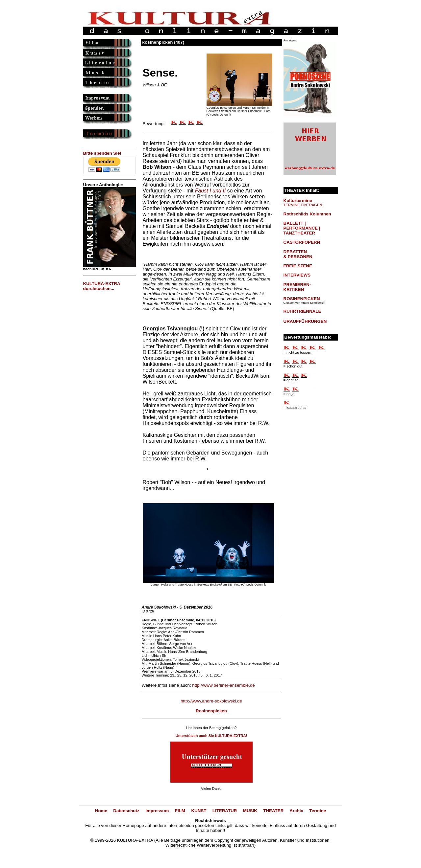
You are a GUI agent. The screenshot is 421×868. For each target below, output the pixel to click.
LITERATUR (225, 811)
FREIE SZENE (298, 266)
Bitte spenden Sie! (102, 153)
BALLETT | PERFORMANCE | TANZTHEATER (302, 228)
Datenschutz (126, 811)
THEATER (273, 811)
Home (101, 811)
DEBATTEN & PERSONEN (298, 254)
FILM (180, 811)
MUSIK (250, 811)
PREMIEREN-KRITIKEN (297, 287)
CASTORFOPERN (302, 242)
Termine (318, 811)
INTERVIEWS (297, 275)
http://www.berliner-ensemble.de (223, 685)
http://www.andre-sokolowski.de (211, 701)
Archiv (296, 811)
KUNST (199, 811)
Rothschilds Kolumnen (307, 214)
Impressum (157, 811)
